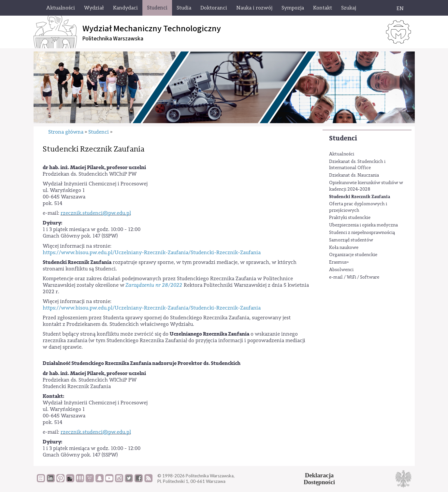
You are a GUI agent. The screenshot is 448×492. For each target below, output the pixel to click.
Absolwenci (341, 270)
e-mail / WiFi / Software (354, 277)
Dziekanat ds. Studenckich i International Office (357, 165)
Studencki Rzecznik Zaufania (360, 197)
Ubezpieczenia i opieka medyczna (363, 225)
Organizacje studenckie (353, 255)
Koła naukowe (344, 248)
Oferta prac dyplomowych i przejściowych (358, 207)
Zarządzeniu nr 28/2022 (154, 285)
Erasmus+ (339, 262)
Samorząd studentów (351, 240)
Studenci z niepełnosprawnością (362, 233)
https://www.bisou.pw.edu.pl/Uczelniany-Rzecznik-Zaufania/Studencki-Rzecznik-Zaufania (152, 253)
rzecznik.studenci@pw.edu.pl (96, 213)
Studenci (343, 138)
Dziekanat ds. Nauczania (354, 175)
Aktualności (342, 154)
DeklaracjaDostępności (319, 479)
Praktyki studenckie (350, 218)
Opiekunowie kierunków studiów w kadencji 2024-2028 (366, 186)
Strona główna (66, 132)
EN (400, 8)
